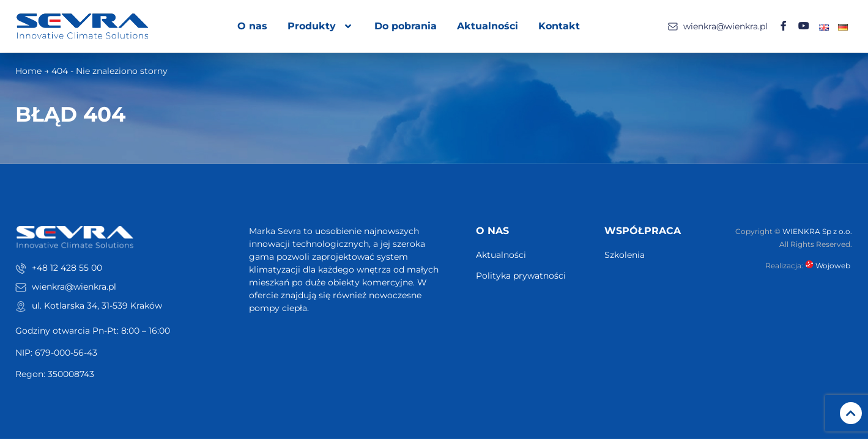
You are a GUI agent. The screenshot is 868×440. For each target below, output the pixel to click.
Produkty (321, 26)
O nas (253, 26)
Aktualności (488, 26)
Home (28, 71)
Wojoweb (829, 266)
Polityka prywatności (521, 276)
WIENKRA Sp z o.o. (817, 231)
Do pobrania (406, 26)
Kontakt (560, 26)
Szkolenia (625, 255)
